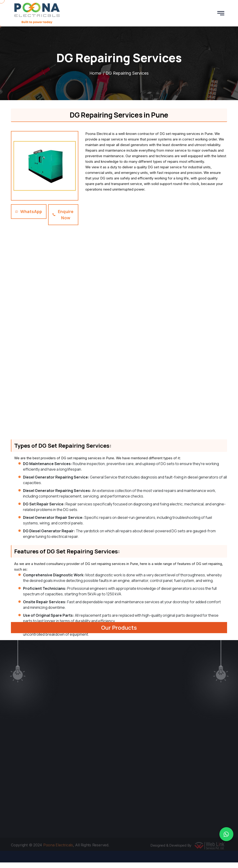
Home (95, 73)
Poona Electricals (58, 846)
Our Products (119, 627)
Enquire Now (63, 215)
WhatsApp (29, 211)
